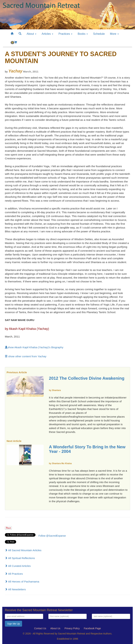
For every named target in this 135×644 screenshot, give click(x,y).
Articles (47, 34)
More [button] (114, 34)
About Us (55, 628)
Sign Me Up (13, 624)
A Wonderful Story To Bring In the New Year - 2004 (87, 449)
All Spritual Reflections (20, 558)
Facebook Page (92, 628)
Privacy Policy (72, 628)
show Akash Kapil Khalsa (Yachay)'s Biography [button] (34, 347)
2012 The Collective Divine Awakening (87, 378)
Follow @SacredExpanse (52, 536)
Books (83, 34)
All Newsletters (15, 589)
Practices (65, 34)
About (31, 34)
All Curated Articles (18, 566)
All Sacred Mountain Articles (23, 550)
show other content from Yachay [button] (26, 356)
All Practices (14, 574)
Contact (40, 628)
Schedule (99, 34)
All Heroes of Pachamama (22, 582)
